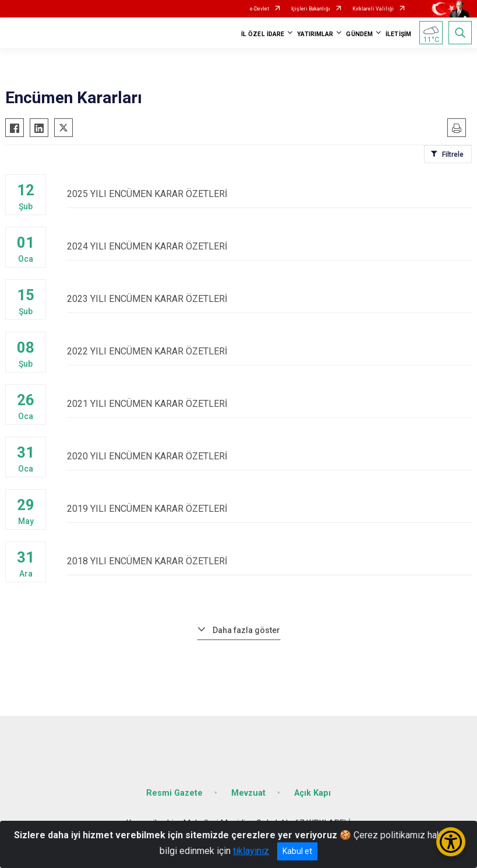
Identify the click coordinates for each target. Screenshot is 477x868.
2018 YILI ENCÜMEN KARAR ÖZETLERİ (269, 561)
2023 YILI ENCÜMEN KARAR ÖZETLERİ (269, 299)
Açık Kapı (312, 793)
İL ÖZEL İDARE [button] (263, 34)
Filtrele (453, 154)
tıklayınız (251, 851)
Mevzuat (248, 793)
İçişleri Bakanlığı (311, 9)
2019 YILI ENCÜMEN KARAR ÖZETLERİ (269, 509)
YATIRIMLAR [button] (315, 34)
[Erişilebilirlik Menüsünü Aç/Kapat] (451, 842)
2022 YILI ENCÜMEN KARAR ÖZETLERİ (269, 351)
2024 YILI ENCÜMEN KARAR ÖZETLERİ (269, 246)
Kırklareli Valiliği (373, 9)
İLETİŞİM (398, 34)
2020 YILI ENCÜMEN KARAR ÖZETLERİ (269, 456)
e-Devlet (259, 9)
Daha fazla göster (246, 630)
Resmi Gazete (174, 793)
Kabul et (297, 851)
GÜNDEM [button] (359, 34)
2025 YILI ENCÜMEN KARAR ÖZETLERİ (269, 194)
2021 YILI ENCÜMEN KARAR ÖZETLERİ (269, 404)
